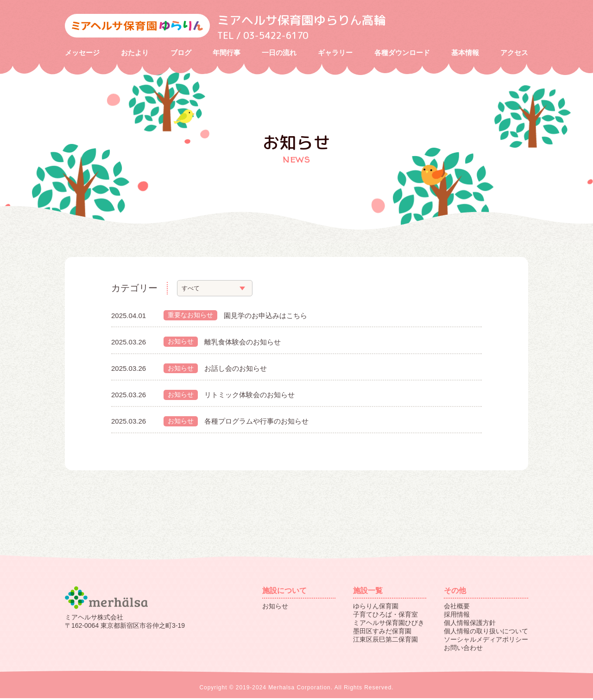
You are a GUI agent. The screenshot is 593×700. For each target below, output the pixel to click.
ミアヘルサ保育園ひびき (389, 625)
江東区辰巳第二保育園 (385, 641)
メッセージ (82, 53)
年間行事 (227, 53)
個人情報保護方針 (470, 625)
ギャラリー (335, 53)
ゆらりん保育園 (376, 608)
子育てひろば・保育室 (385, 616)
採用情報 (457, 616)
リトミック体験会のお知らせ (249, 396)
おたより (135, 53)
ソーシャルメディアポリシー (486, 641)
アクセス (514, 53)
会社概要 (457, 608)
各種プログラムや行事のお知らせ (256, 423)
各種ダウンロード (402, 53)
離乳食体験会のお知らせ (243, 343)
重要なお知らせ (190, 316)
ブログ (181, 53)
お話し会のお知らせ (236, 370)
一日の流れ (279, 53)
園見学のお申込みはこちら (265, 316)
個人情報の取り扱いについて (486, 633)
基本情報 (465, 53)
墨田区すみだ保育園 (382, 633)
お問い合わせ (463, 650)
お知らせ (181, 343)
